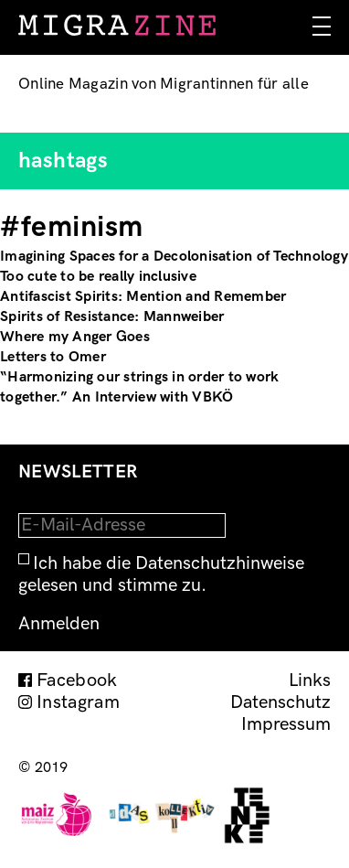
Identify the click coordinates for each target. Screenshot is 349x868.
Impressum (286, 724)
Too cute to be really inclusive (98, 277)
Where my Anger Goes (75, 337)
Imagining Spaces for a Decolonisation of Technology (174, 257)
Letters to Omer (53, 357)
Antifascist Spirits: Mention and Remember (143, 297)
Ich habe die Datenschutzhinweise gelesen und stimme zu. (161, 574)
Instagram (78, 702)
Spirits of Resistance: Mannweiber (112, 317)
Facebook (77, 680)
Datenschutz (280, 702)
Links (310, 680)
